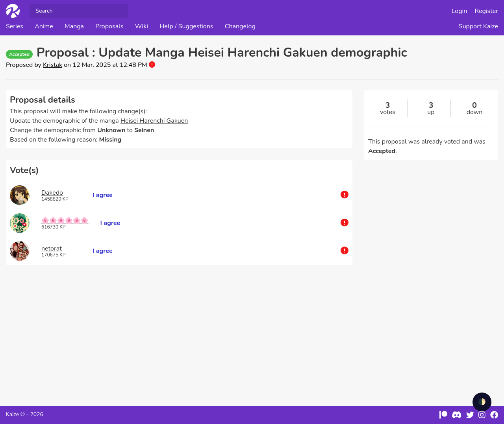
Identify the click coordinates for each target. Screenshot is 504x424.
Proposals (109, 26)
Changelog (240, 26)
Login (460, 11)
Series (15, 26)
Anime (44, 26)
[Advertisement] (179, 332)
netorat (52, 249)
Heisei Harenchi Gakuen (154, 121)
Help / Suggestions (186, 26)
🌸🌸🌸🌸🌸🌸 (65, 221)
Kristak (53, 65)
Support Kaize (478, 26)
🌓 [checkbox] (482, 402)
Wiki (142, 26)
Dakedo (52, 193)
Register (487, 11)
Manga (74, 26)
